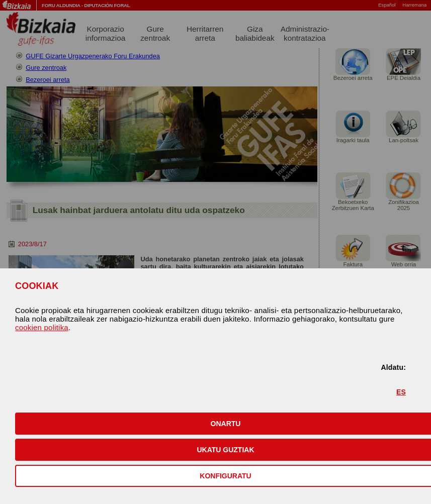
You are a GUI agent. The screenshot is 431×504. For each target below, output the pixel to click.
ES (401, 392)
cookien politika (42, 327)
